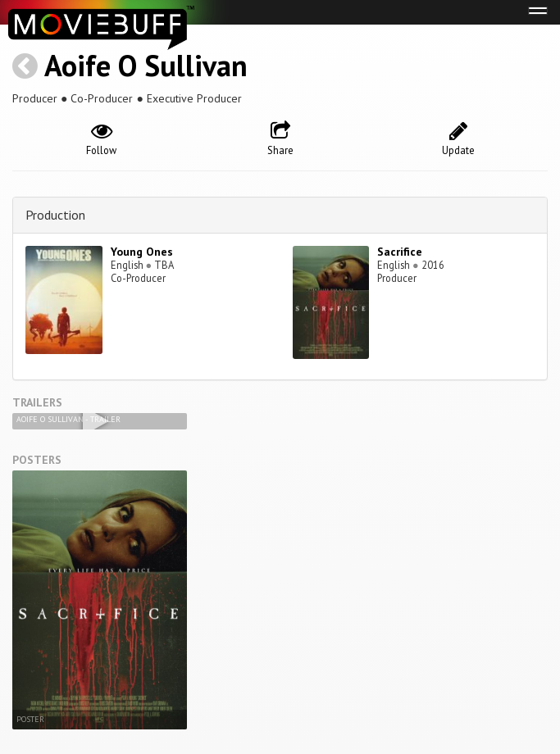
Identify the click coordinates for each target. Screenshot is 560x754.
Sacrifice (400, 252)
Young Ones (142, 252)
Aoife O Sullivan (146, 65)
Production (55, 215)
